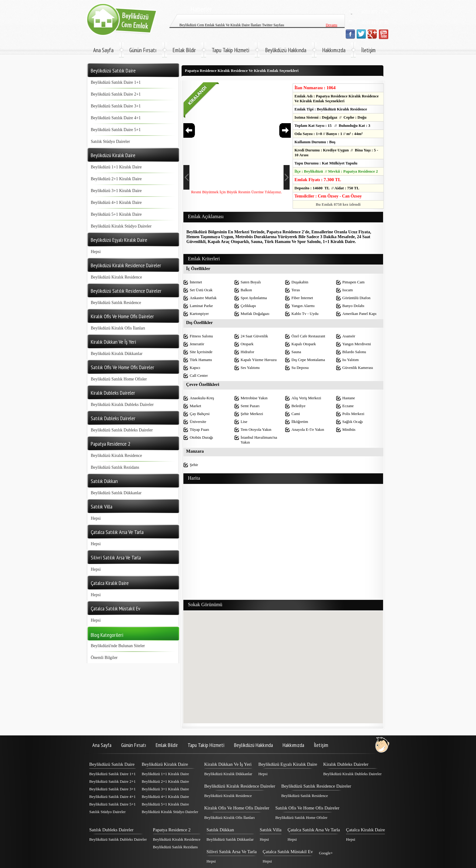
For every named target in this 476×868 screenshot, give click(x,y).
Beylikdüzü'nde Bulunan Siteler (118, 646)
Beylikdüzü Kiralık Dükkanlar (117, 354)
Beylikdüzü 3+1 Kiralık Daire (116, 191)
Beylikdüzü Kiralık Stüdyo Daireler (121, 226)
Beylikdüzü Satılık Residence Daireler (316, 786)
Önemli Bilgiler (104, 658)
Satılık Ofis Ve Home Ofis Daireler (307, 808)
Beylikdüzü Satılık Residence (116, 303)
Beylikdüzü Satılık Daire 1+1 (116, 82)
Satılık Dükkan (220, 830)
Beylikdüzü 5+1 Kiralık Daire (116, 214)
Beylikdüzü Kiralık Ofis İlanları (118, 328)
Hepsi (96, 252)
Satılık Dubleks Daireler (111, 830)
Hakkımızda (334, 50)
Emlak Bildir (184, 50)
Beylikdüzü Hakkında (286, 50)
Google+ (326, 853)
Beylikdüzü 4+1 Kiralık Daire (116, 203)
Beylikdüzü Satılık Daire (112, 764)
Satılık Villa (271, 830)
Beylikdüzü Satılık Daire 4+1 (116, 118)
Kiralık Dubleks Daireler (346, 764)
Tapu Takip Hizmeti (230, 50)
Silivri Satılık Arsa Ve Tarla (231, 852)
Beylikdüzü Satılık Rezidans (115, 467)
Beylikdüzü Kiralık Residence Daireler (240, 786)
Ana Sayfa (103, 50)
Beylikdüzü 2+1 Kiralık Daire (116, 179)
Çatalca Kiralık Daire (365, 830)
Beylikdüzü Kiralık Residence (116, 277)
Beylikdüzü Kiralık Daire (165, 764)
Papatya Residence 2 (172, 830)
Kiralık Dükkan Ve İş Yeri (228, 764)
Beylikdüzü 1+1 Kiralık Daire (116, 167)
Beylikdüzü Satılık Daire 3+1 (116, 106)
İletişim (368, 50)
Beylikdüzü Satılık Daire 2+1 (116, 94)
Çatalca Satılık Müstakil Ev (288, 852)
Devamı (331, 15)
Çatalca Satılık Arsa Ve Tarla (314, 830)
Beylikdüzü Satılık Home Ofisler (119, 379)
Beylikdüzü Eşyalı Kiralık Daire (288, 764)
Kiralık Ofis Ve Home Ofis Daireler (237, 808)
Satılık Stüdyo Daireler (110, 142)
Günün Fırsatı (143, 50)
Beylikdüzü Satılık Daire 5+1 (116, 130)
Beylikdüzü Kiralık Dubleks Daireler (122, 405)
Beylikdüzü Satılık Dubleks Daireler (122, 430)
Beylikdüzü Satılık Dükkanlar (116, 493)
